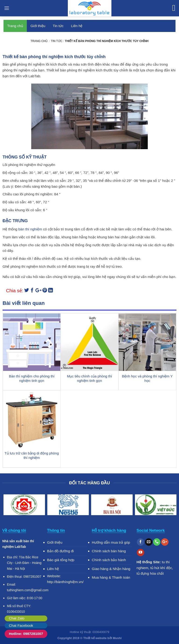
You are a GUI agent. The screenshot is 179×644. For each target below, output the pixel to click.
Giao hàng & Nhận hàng (111, 569)
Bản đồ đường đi (60, 551)
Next (171, 506)
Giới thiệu (38, 26)
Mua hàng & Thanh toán (111, 577)
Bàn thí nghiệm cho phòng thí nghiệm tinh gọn (32, 378)
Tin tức (58, 26)
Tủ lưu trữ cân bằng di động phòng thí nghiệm (32, 456)
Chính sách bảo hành (109, 560)
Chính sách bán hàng (109, 551)
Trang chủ (15, 26)
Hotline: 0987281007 (26, 634)
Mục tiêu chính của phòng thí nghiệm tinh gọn (89, 378)
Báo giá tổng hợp (61, 560)
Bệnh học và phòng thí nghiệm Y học (147, 378)
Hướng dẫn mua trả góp (111, 542)
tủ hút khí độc (161, 568)
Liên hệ (77, 26)
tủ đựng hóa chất (150, 573)
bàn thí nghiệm (30, 229)
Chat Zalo (17, 618)
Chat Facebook (21, 625)
